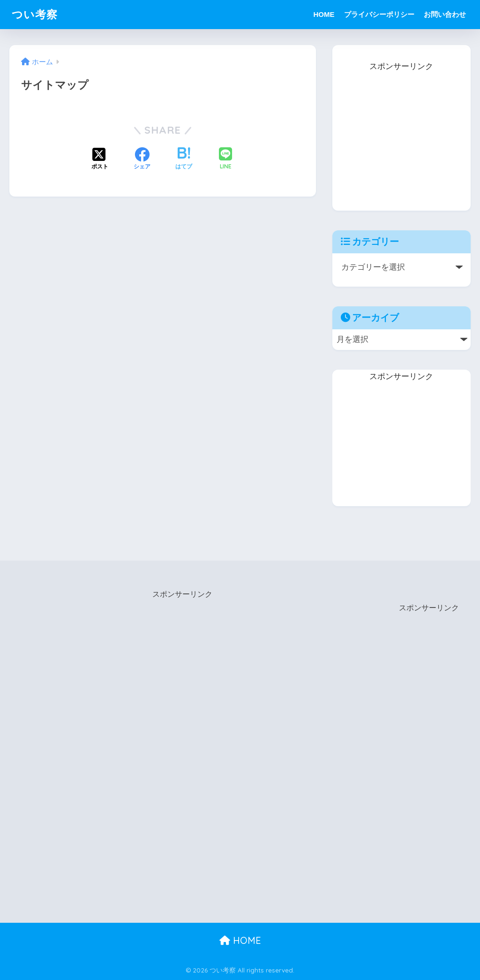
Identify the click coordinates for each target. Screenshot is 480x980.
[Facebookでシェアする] (142, 160)
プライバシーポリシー (379, 14)
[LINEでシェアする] (225, 159)
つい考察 (35, 14)
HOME (324, 14)
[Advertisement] (403, 133)
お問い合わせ (445, 14)
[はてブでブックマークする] (184, 160)
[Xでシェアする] (100, 160)
